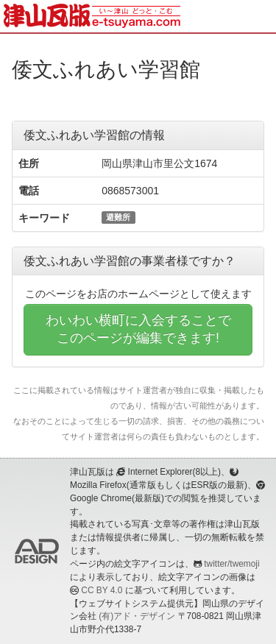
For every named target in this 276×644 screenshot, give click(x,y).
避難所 (118, 217)
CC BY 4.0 (102, 590)
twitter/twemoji (231, 564)
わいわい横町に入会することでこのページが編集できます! (138, 329)
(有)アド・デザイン (137, 616)
